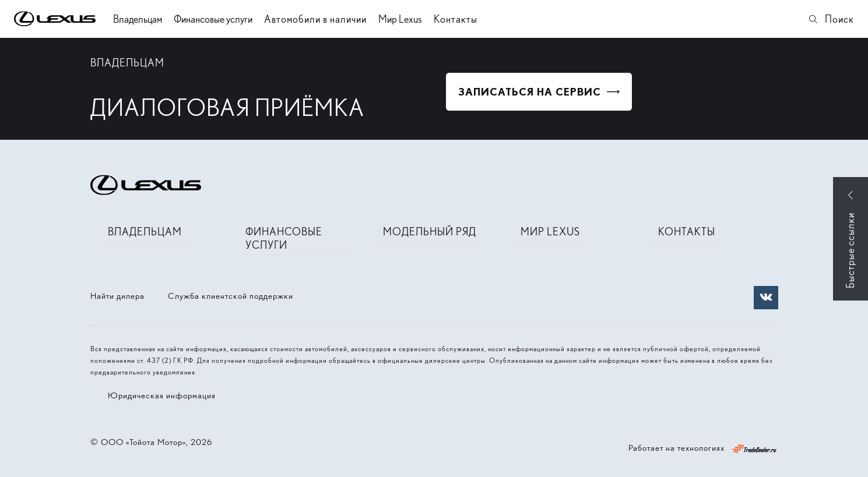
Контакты (456, 19)
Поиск (831, 19)
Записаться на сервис (530, 92)
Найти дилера (117, 296)
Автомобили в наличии (315, 19)
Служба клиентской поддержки (231, 296)
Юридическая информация (162, 395)
